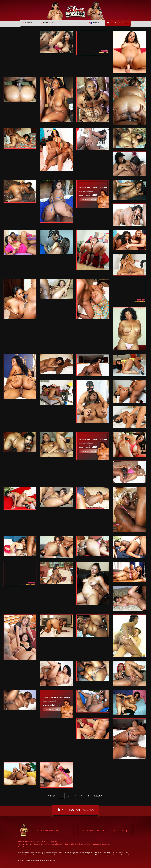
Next (97, 796)
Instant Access (45, 841)
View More (55, 841)
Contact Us (61, 844)
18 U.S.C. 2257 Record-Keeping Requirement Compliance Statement (88, 844)
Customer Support (40, 844)
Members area (48, 23)
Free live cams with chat (47, 831)
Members (27, 841)
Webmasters (52, 844)
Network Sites (30, 23)
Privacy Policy (23, 847)
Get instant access (120, 23)
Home (20, 841)
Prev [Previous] (53, 796)
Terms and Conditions (26, 844)
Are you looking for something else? (103, 831)
